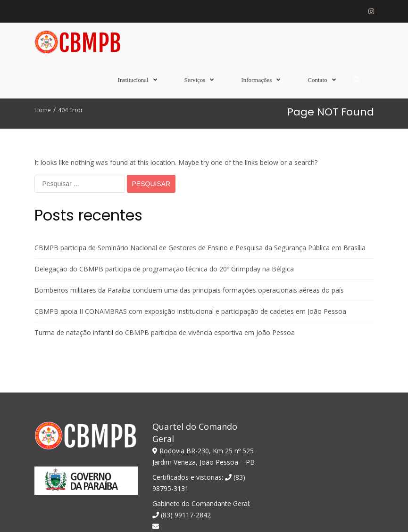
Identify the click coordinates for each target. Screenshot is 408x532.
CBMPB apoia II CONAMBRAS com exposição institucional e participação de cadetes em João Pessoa (190, 212)
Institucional (133, 80)
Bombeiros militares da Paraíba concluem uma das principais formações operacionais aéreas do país (189, 191)
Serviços (195, 80)
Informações (256, 80)
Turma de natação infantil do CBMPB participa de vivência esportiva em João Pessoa (165, 233)
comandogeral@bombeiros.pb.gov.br (203, 439)
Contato (317, 80)
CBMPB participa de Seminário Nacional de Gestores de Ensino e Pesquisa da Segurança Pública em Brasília (200, 149)
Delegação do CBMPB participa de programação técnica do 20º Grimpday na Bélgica (164, 170)
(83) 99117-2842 (182, 416)
